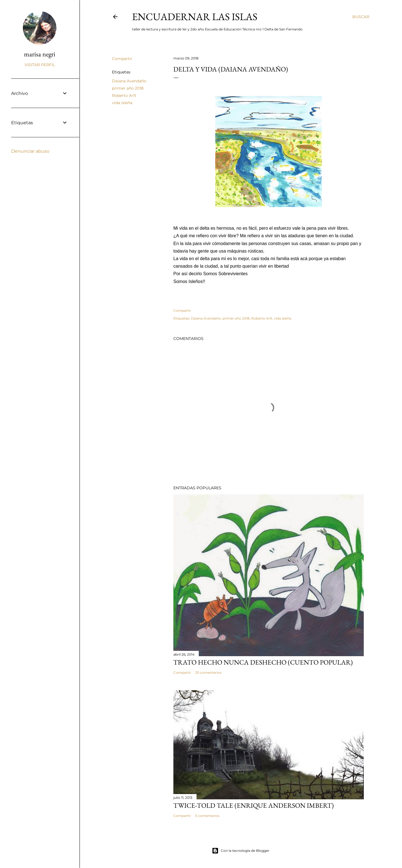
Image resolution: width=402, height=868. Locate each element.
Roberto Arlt (124, 95)
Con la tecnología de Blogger (241, 851)
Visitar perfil (40, 65)
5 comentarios (207, 816)
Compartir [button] (122, 59)
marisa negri (40, 54)
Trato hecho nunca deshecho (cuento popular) (263, 662)
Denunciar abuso (30, 151)
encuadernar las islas (195, 17)
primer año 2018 (128, 88)
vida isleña (122, 103)
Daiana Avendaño (129, 81)
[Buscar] (361, 17)
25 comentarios (208, 672)
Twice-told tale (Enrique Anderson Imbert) (254, 805)
